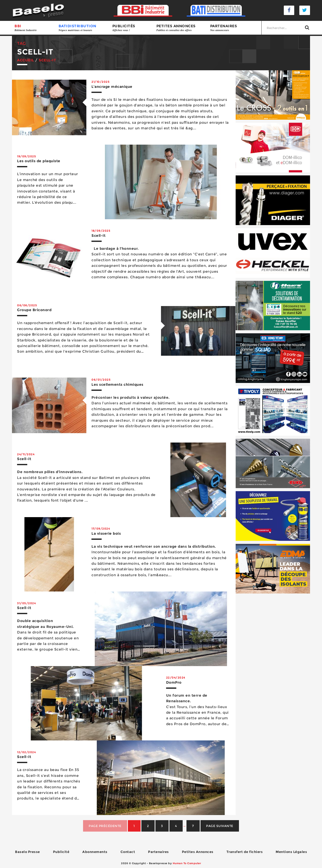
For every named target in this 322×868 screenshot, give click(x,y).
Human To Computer (187, 863)
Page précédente (105, 826)
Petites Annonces (198, 852)
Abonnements (95, 852)
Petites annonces (181, 28)
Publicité (61, 852)
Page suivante (220, 826)
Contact (128, 852)
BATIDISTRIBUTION (83, 28)
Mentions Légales (291, 852)
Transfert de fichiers (245, 852)
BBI (34, 28)
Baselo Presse (28, 852)
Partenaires (234, 28)
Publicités (132, 28)
